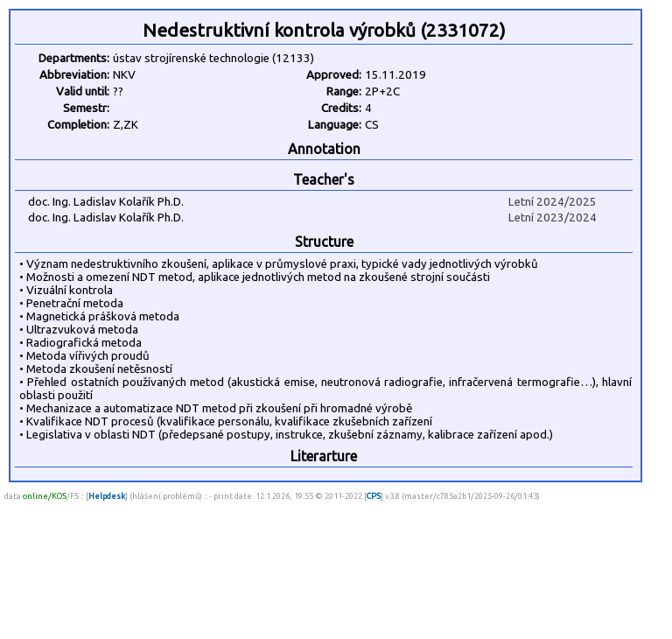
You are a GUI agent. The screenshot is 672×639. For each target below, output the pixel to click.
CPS (374, 496)
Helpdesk (107, 496)
